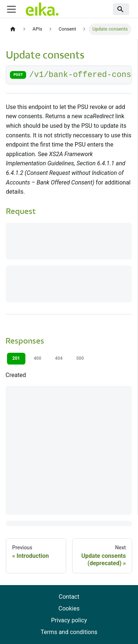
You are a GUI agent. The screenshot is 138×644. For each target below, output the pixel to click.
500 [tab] (80, 358)
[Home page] (13, 29)
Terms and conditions (69, 632)
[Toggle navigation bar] (11, 9)
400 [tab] (37, 358)
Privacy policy (69, 620)
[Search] (121, 9)
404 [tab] (59, 358)
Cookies (69, 608)
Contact (69, 597)
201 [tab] (16, 358)
